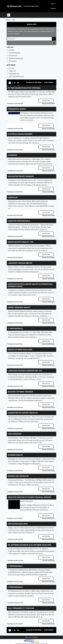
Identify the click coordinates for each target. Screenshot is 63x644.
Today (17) (12, 71)
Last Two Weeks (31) (16, 76)
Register (53, 8)
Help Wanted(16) (14, 53)
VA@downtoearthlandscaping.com (28, 272)
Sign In (53, 4)
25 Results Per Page (34, 83)
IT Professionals (15, 566)
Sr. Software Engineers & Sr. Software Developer (30, 545)
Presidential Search (17, 109)
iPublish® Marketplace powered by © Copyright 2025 (32, 641)
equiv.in (28, 461)
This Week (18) (14, 74)
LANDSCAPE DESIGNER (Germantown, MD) (25, 371)
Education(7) (13, 56)
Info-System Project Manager (21, 176)
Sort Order (49, 83)
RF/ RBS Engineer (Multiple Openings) (24, 88)
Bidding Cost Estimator (18, 476)
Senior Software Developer (20, 350)
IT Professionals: (15, 328)
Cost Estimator (15, 434)
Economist (13, 155)
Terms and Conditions (32, 637)
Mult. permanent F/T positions (21, 608)
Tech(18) (12, 50)
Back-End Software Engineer (20, 392)
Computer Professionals (19, 221)
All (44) (11, 68)
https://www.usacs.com (16, 206)
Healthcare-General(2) (16, 58)
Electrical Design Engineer (20, 134)
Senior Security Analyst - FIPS (21, 242)
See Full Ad (46, 101)
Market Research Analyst (19, 307)
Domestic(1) (13, 61)
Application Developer (18, 524)
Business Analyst (15, 455)
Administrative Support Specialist (23, 413)
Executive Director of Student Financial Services (30, 497)
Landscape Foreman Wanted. (20, 263)
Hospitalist (13, 197)
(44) (10, 47)
